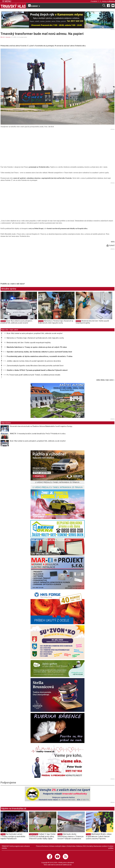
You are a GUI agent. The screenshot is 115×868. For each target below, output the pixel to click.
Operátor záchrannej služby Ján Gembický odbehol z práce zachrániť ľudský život (39, 352)
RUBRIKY (34, 6)
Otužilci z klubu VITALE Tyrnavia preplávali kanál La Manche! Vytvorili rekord (37, 370)
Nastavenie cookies (100, 846)
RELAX (3, 37)
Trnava (3, 834)
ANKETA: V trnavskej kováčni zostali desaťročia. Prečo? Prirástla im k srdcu (38, 434)
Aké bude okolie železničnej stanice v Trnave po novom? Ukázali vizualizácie (71, 836)
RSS (84, 846)
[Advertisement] (57, 146)
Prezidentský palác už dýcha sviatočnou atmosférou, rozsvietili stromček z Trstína (40, 356)
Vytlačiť (111, 245)
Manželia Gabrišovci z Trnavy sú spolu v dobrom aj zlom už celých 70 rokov (37, 347)
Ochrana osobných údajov (57, 846)
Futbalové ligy (34, 834)
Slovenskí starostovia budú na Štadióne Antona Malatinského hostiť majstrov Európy (41, 426)
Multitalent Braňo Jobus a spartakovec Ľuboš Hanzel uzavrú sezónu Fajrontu (99, 836)
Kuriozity (8, 37)
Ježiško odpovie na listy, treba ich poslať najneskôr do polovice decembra (34, 361)
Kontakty (90, 846)
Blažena (112, 1)
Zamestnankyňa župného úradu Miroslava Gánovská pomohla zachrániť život (35, 366)
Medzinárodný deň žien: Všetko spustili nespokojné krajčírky (29, 343)
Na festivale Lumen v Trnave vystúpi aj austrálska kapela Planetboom (13, 836)
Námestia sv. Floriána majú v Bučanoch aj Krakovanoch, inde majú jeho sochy (56, 322)
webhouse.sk (67, 865)
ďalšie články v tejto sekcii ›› (105, 380)
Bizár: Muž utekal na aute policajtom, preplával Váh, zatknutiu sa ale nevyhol (16, 322)
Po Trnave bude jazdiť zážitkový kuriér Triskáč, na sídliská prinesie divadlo (34, 375)
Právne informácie (42, 846)
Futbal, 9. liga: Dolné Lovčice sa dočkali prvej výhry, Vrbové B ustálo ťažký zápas (42, 836)
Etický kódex (71, 846)
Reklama (79, 846)
